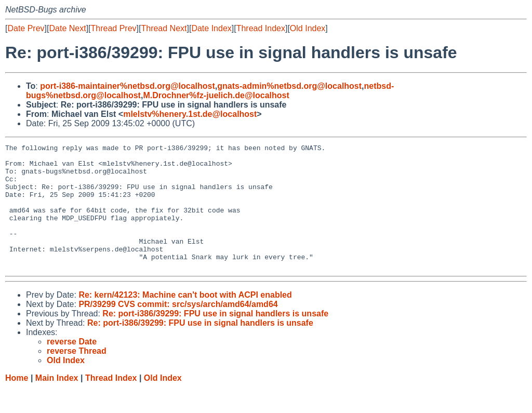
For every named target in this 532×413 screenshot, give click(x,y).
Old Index (308, 28)
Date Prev (26, 28)
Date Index (211, 28)
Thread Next (164, 28)
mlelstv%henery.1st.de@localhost (190, 114)
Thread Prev (114, 28)
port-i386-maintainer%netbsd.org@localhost (128, 86)
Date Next (67, 28)
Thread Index (261, 28)
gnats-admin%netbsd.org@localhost (289, 86)
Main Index (57, 403)
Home (17, 403)
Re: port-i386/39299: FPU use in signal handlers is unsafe (215, 338)
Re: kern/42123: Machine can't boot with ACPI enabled (185, 320)
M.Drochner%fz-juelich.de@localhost (216, 95)
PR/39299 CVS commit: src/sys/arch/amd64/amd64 (178, 329)
